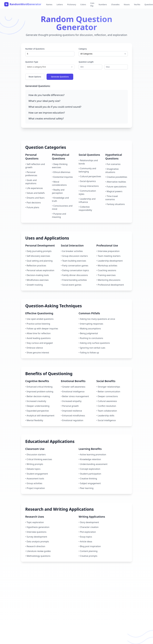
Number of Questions (35, 49)
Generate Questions (60, 77)
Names (49, 4)
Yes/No (137, 4)
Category (83, 49)
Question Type (32, 62)
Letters (60, 4)
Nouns (127, 4)
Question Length (86, 62)
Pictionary (72, 4)
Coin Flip (92, 4)
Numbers (103, 4)
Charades (115, 4)
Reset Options (35, 77)
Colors (83, 4)
